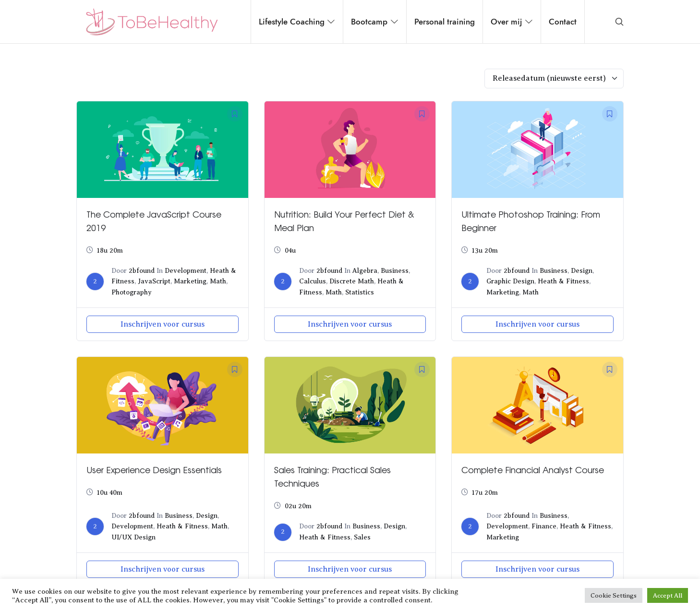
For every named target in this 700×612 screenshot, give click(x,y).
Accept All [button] (668, 595)
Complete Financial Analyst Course (533, 470)
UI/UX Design (133, 537)
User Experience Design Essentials (154, 470)
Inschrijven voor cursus (163, 324)
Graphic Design (510, 281)
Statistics (360, 292)
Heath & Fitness (563, 281)
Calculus (313, 281)
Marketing (190, 281)
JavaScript (154, 281)
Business (395, 271)
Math (218, 281)
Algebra (365, 271)
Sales (362, 537)
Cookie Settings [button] (614, 595)
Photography (132, 292)
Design (582, 271)
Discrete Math (352, 281)
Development (186, 271)
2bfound (142, 271)
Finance (544, 526)
